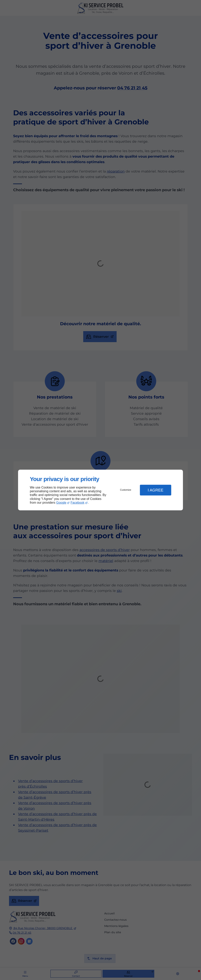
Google (61, 503)
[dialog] (100, 490)
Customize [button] (126, 490)
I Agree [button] (155, 490)
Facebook (78, 503)
